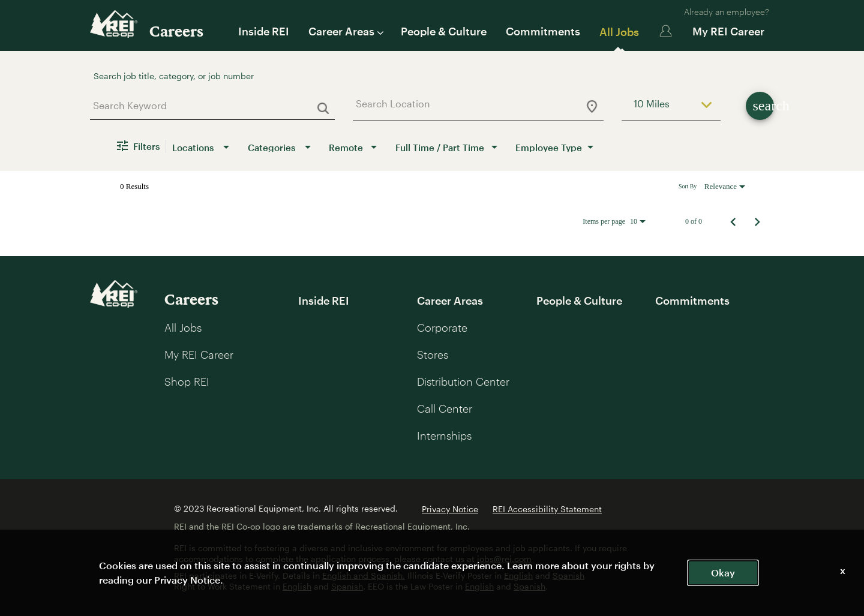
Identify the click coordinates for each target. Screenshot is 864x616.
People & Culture (444, 31)
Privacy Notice (450, 509)
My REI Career (728, 31)
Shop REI (187, 381)
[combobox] (208, 105)
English (518, 576)
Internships (444, 435)
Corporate (442, 327)
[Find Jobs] (760, 106)
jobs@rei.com (504, 559)
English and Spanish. (364, 576)
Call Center (445, 408)
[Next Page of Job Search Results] (757, 221)
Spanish (568, 576)
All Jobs (619, 32)
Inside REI (264, 31)
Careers (176, 31)
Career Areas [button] (345, 31)
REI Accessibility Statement (547, 509)
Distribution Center (463, 381)
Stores (433, 354)
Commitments (543, 31)
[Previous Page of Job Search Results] (733, 221)
